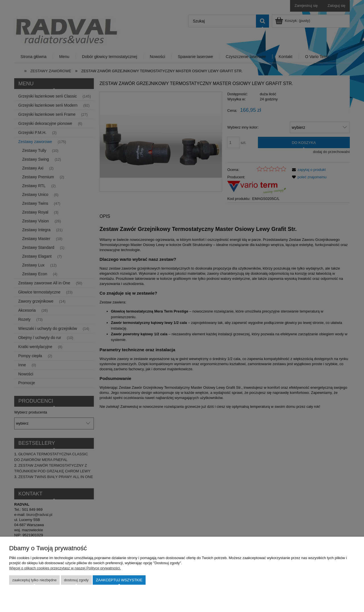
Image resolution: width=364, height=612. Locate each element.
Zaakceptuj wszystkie (119, 580)
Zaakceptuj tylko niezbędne (34, 580)
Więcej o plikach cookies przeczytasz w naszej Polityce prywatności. (65, 568)
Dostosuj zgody (76, 580)
